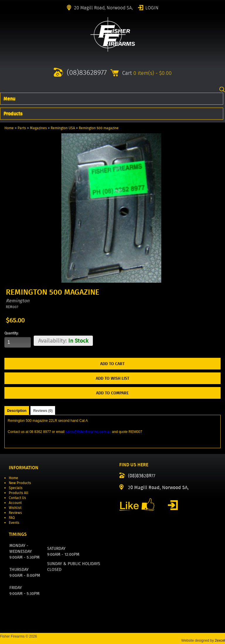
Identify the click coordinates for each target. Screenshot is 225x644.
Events (14, 523)
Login (152, 7)
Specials (16, 488)
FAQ (12, 518)
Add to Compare (112, 393)
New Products (20, 483)
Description (17, 411)
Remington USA (63, 128)
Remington (18, 301)
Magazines (38, 128)
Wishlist (15, 508)
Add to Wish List (112, 378)
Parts (22, 128)
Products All (19, 493)
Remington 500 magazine (99, 128)
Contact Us (17, 498)
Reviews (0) (43, 411)
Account (15, 503)
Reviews (15, 513)
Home (9, 128)
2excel (220, 640)
